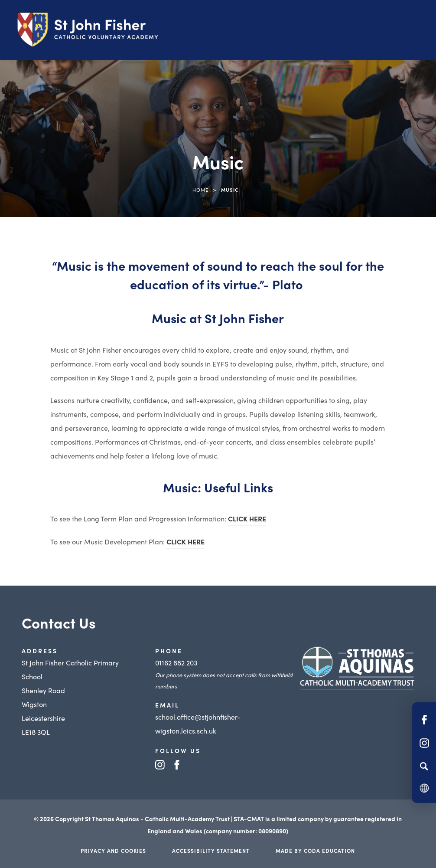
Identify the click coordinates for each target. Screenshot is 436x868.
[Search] (424, 766)
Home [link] (200, 190)
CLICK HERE (247, 518)
